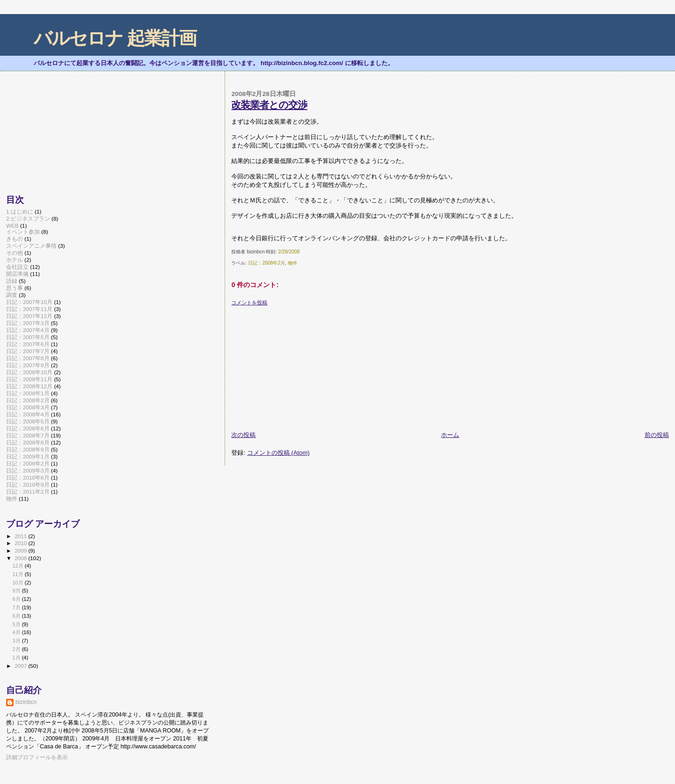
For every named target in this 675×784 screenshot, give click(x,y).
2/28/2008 (289, 252)
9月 (17, 591)
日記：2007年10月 (29, 302)
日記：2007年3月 (28, 323)
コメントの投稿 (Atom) (279, 453)
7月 (17, 607)
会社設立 (17, 267)
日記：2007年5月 (28, 337)
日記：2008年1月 (28, 393)
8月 (17, 599)
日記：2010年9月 (28, 484)
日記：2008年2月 (267, 263)
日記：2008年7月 (28, 435)
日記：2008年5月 (28, 421)
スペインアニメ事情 (31, 246)
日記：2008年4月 (28, 414)
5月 (17, 624)
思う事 (15, 288)
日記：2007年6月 (28, 344)
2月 (17, 649)
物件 (293, 263)
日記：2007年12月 (29, 316)
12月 (18, 566)
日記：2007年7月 (28, 351)
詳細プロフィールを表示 (37, 757)
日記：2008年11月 (29, 379)
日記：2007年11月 (29, 309)
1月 (17, 658)
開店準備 (17, 274)
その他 (15, 253)
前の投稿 (657, 435)
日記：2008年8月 (28, 442)
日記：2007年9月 (28, 365)
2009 (21, 551)
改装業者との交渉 (269, 105)
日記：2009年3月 (28, 470)
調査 (12, 295)
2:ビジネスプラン (28, 218)
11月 (18, 574)
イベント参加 (23, 232)
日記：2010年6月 (28, 477)
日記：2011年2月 (28, 492)
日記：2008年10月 (29, 372)
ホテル (15, 260)
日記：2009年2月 (28, 463)
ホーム (450, 435)
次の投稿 (243, 435)
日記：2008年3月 (28, 407)
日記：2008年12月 (29, 386)
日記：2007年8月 (28, 358)
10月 (18, 583)
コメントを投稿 (249, 303)
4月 (17, 632)
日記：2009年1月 (28, 456)
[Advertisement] (301, 365)
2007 (21, 666)
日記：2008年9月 (28, 449)
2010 (21, 543)
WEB (12, 226)
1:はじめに (20, 211)
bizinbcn (26, 702)
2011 (21, 536)
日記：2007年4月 (28, 330)
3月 (17, 641)
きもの (15, 239)
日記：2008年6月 (28, 428)
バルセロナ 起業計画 (115, 38)
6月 (17, 616)
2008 (21, 558)
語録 (12, 281)
